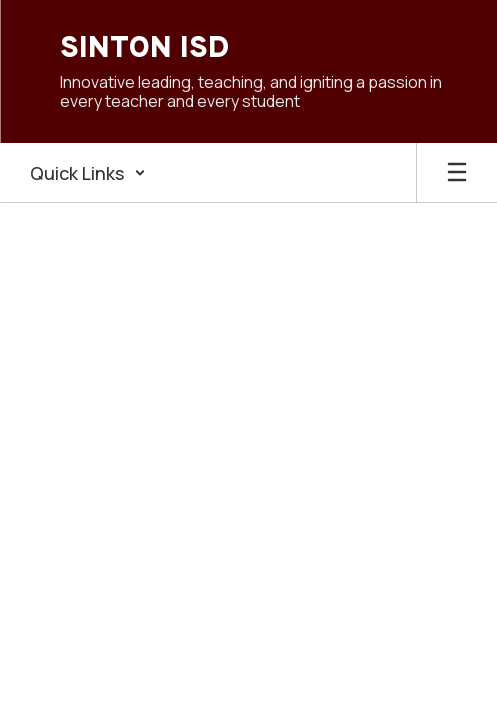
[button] (88, 173)
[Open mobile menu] (457, 173)
